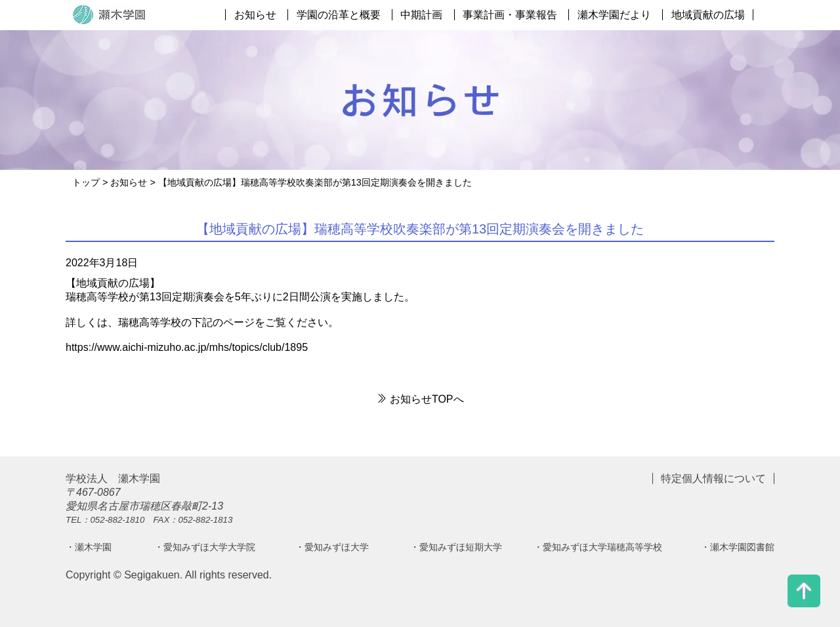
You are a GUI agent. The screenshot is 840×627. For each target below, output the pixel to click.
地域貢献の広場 (708, 15)
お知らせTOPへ (420, 399)
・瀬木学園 (89, 547)
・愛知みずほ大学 (332, 547)
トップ (86, 182)
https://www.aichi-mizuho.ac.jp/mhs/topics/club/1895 (187, 347)
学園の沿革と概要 (339, 15)
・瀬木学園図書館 (738, 547)
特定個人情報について (713, 478)
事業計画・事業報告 (510, 15)
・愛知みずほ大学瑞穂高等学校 (598, 547)
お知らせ (255, 15)
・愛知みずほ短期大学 (456, 547)
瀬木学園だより (614, 15)
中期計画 (421, 15)
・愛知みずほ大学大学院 (205, 547)
